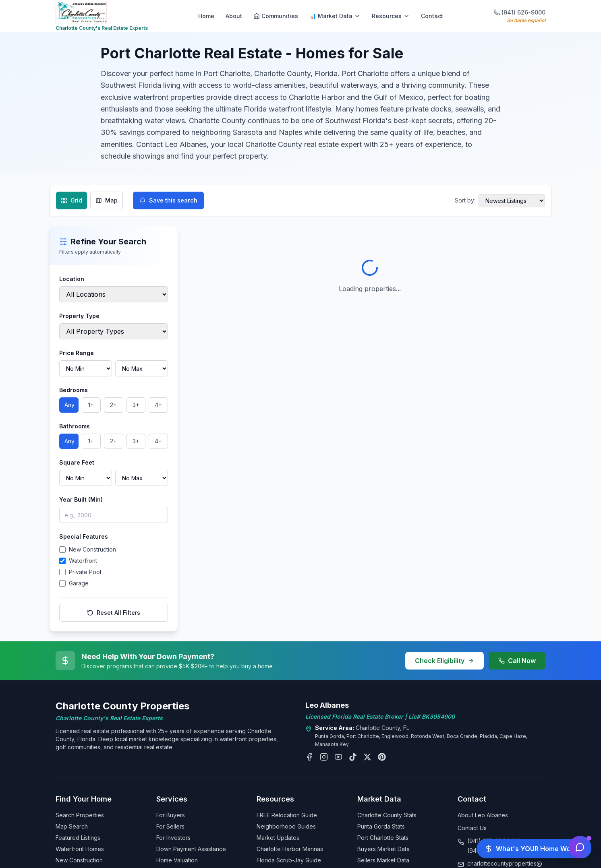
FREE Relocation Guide (287, 815)
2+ (113, 405)
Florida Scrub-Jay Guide (289, 860)
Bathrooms (75, 426)
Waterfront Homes (80, 849)
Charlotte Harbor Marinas (290, 849)
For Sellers (170, 826)
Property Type (79, 316)
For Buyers (171, 815)
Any (69, 405)
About (234, 16)
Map (107, 200)
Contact (432, 16)
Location (72, 279)
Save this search (168, 200)
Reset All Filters (114, 613)
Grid (71, 200)
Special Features (84, 536)
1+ (91, 405)
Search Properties (80, 815)
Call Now (517, 661)
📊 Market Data (335, 16)
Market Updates (278, 838)
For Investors (173, 838)
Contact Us (472, 828)
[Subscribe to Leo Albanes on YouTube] (338, 757)
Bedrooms (74, 390)
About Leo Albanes (483, 815)
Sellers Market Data (383, 860)
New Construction (79, 860)
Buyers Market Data (383, 849)
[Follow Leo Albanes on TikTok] (353, 757)
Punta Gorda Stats (381, 826)
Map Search (72, 826)
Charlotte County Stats (387, 815)
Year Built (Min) (81, 499)
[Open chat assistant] (580, 847)
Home (206, 16)
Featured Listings (78, 838)
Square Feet (77, 462)
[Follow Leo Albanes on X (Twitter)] (367, 757)
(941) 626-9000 (519, 12)
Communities (276, 16)
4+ (158, 405)
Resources (391, 16)
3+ (136, 405)
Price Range (77, 353)
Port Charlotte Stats (383, 838)
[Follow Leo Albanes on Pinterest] (382, 757)
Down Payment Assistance (191, 849)
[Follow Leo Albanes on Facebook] (309, 757)
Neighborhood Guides (286, 826)
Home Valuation (177, 860)
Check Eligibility (445, 661)
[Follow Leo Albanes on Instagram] (324, 757)
